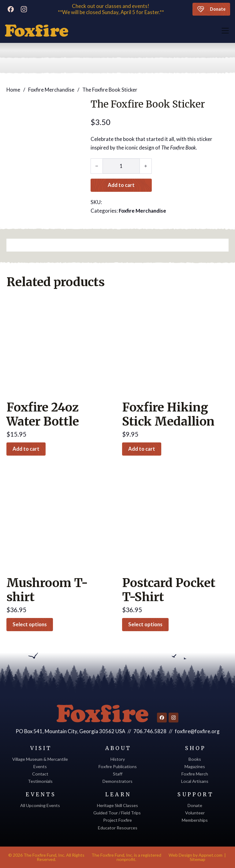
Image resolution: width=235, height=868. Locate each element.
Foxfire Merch (195, 774)
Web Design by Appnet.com (196, 855)
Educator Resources (118, 828)
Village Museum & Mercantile (40, 759)
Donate (211, 9)
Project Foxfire (117, 820)
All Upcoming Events (40, 805)
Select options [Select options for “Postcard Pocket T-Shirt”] (146, 625)
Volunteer (195, 813)
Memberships (195, 820)
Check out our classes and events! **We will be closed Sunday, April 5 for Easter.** (111, 9)
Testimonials (40, 781)
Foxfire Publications (118, 766)
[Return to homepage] (103, 714)
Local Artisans (195, 781)
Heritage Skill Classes (117, 805)
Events (40, 766)
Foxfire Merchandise (51, 89)
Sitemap (198, 859)
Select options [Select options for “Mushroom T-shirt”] (30, 625)
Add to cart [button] (26, 449)
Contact (40, 774)
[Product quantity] (121, 166)
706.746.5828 (150, 731)
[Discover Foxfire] (37, 31)
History (118, 759)
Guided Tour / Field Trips (117, 813)
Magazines (195, 766)
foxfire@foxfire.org (197, 731)
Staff (118, 774)
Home (13, 89)
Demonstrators (117, 781)
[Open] (225, 31)
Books (195, 759)
